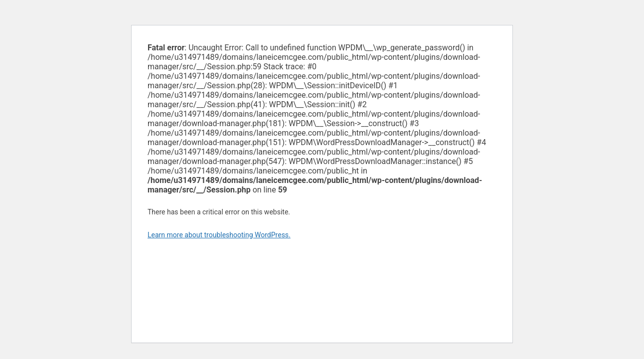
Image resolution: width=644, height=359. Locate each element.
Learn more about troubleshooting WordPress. (219, 235)
